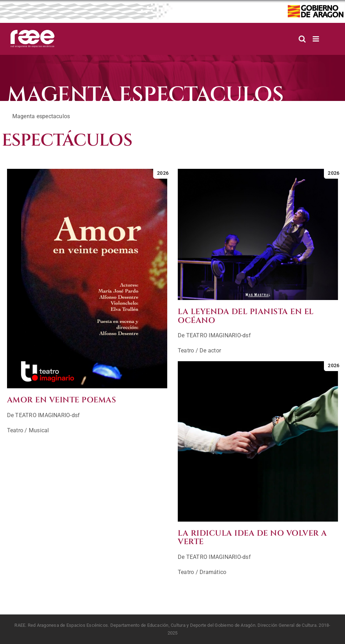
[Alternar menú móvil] (316, 39)
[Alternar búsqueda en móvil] (302, 39)
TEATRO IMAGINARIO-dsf (47, 415)
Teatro (15, 430)
